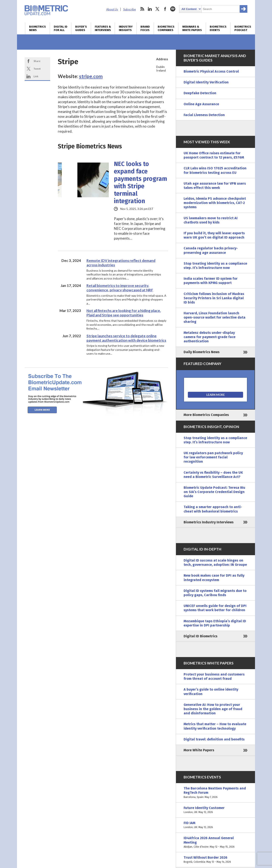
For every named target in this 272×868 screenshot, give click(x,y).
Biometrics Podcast (243, 28)
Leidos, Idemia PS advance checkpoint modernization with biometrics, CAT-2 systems (215, 203)
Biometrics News (38, 28)
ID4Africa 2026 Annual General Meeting (215, 842)
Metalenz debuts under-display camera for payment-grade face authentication (210, 337)
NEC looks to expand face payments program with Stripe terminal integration (140, 183)
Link (36, 76)
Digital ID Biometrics (200, 636)
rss (142, 9)
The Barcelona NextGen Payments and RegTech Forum (215, 793)
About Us (112, 9)
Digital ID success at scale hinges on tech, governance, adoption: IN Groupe (215, 563)
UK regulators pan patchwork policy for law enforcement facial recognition (213, 457)
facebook (165, 9)
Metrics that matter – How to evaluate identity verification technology (215, 726)
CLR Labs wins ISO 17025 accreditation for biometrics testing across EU (215, 170)
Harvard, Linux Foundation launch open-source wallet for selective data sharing (215, 317)
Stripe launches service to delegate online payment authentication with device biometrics (126, 338)
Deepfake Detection (200, 93)
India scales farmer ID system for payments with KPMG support (211, 281)
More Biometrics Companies (206, 415)
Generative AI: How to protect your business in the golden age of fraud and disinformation (213, 709)
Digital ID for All (61, 28)
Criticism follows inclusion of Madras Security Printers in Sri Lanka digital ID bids (214, 298)
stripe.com (91, 76)
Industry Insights (126, 28)
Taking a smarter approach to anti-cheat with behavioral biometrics (213, 509)
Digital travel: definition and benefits (214, 739)
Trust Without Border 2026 (215, 860)
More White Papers (199, 750)
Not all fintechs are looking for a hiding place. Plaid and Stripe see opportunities (124, 313)
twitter (157, 9)
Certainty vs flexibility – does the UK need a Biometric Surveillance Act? (213, 475)
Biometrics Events (218, 28)
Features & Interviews (103, 28)
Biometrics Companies (166, 28)
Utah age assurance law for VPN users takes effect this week (215, 186)
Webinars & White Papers (192, 28)
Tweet (37, 69)
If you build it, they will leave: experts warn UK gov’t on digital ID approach (214, 235)
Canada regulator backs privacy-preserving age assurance (211, 250)
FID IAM (215, 825)
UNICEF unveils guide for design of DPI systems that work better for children (215, 608)
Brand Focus (145, 28)
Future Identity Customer (215, 810)
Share (37, 61)
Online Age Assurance (201, 104)
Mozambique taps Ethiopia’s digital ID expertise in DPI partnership (215, 623)
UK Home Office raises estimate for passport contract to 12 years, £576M (214, 155)
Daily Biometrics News (202, 352)
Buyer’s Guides (81, 28)
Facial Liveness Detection (204, 115)
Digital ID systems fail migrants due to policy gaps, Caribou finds (215, 593)
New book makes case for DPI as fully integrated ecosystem (214, 578)
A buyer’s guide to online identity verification (211, 692)
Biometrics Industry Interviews (209, 522)
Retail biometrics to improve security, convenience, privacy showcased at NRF (120, 288)
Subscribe (130, 9)
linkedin (150, 9)
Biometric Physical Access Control (211, 71)
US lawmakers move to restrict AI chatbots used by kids (211, 220)
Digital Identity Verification (206, 82)
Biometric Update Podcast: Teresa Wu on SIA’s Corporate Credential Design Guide (214, 492)
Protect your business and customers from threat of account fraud (214, 676)
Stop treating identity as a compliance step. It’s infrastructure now (215, 266)
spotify (173, 9)
